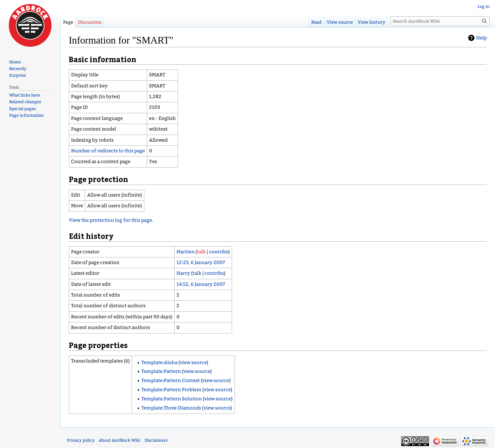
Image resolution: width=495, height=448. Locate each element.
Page (68, 22)
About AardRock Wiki (120, 440)
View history (371, 22)
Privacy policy (81, 440)
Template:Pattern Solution (172, 399)
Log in (484, 6)
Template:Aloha (159, 363)
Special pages (22, 109)
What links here (25, 95)
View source (340, 22)
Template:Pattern (161, 371)
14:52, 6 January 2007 (201, 284)
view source (193, 363)
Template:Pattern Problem (171, 390)
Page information (27, 115)
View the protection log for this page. (111, 220)
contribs (219, 252)
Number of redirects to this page (108, 151)
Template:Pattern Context (171, 380)
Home (15, 62)
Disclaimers (156, 440)
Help (481, 38)
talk (201, 252)
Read (316, 22)
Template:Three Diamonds (171, 408)
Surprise (18, 75)
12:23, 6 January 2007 (201, 262)
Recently (18, 69)
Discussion (90, 22)
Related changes (25, 102)
